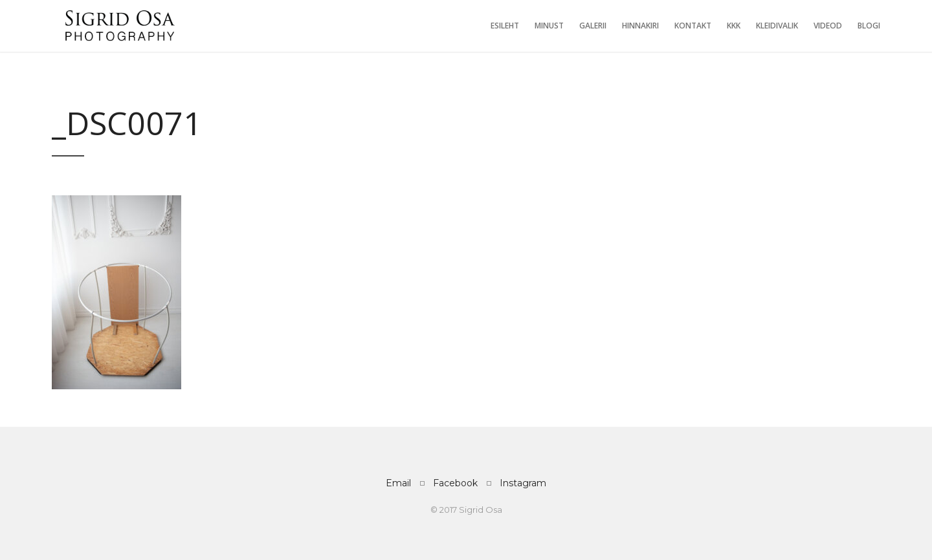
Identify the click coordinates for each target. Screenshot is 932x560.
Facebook (455, 483)
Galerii (593, 26)
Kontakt (693, 26)
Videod (828, 26)
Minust (549, 26)
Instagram (523, 483)
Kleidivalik (777, 26)
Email (398, 483)
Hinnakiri (640, 26)
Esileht (505, 26)
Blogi (869, 26)
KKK (734, 26)
